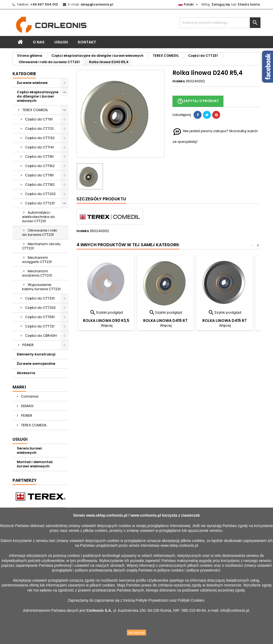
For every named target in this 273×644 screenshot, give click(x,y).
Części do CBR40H (41, 336)
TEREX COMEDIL (35, 110)
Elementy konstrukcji (36, 354)
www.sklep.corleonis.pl (107, 515)
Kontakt (87, 42)
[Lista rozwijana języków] (189, 5)
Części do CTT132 (40, 138)
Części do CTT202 (40, 194)
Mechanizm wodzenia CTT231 (37, 273)
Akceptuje (136, 633)
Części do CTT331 (40, 298)
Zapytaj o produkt (198, 101)
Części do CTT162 (40, 166)
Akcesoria (26, 373)
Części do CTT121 (39, 129)
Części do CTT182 (40, 185)
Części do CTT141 (39, 147)
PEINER (28, 345)
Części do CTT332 (40, 308)
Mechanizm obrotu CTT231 (41, 246)
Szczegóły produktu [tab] (101, 199)
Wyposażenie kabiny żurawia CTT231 (41, 287)
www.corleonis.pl (146, 515)
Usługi (61, 42)
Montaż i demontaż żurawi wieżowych (35, 464)
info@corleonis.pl (235, 610)
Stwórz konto (249, 4)
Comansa (29, 396)
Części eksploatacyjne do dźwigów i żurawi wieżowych (38, 96)
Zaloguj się (221, 4)
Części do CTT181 (39, 175)
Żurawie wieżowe (32, 83)
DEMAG (27, 406)
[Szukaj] (220, 23)
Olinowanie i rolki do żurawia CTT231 (40, 232)
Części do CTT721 (40, 326)
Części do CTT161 (39, 157)
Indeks (179, 81)
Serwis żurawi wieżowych (29, 450)
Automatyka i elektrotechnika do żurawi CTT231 (39, 217)
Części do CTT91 (39, 119)
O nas (39, 42)
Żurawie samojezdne (36, 364)
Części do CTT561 (40, 317)
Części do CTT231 (40, 203)
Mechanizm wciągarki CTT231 (37, 260)
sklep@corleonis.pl (97, 4)
